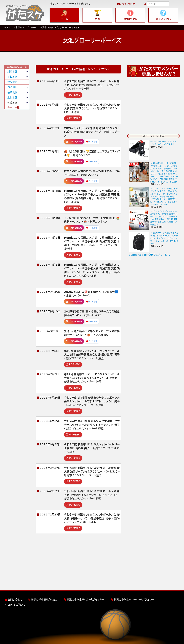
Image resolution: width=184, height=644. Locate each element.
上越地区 (13, 98)
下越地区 (13, 77)
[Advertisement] (17, 160)
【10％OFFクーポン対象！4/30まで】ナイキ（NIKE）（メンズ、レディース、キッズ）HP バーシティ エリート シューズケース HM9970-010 (164, 238)
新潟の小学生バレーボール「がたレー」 (135, 600)
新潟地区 (13, 72)
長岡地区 (13, 87)
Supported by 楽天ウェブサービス (149, 255)
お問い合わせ (128, 4)
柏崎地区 (13, 92)
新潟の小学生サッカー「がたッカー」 (86, 600)
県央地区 (13, 82)
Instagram (74, 142)
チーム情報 (92, 142)
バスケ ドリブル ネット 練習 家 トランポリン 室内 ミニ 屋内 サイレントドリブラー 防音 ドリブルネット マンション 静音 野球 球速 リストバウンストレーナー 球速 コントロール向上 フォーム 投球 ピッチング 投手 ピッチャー (164, 196)
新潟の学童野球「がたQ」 (45, 600)
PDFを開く (73, 95)
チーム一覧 (14, 107)
